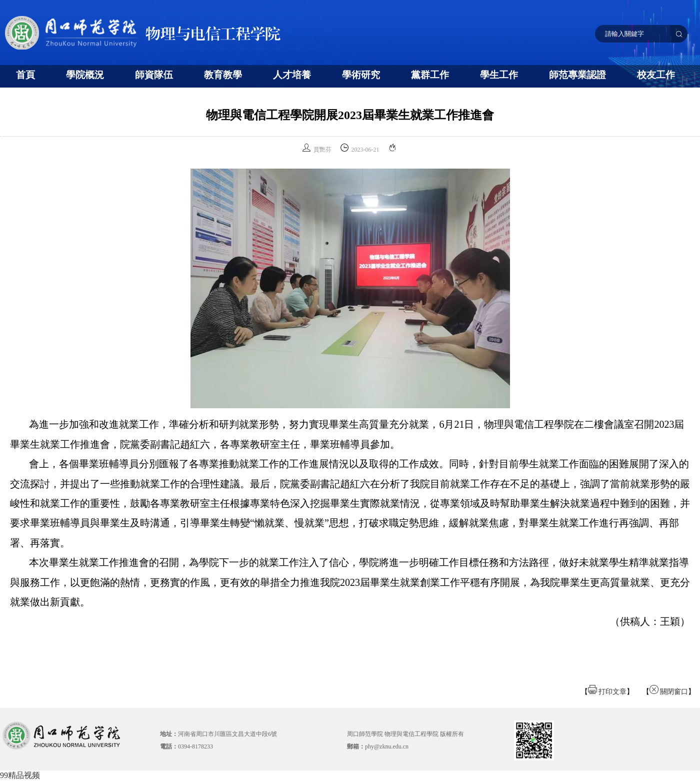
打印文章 (607, 692)
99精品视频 (20, 775)
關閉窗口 (669, 692)
